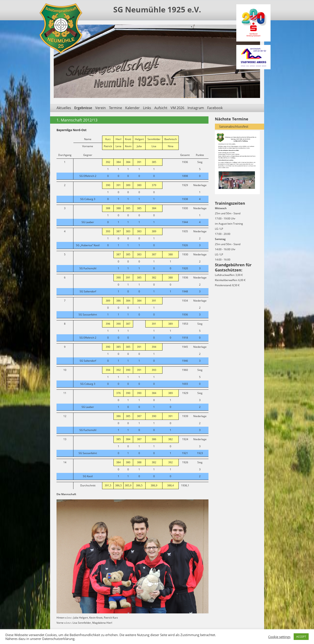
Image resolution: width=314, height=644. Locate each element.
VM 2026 (177, 108)
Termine (115, 108)
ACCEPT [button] (301, 637)
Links (147, 108)
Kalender (132, 108)
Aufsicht (161, 108)
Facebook (215, 108)
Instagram (196, 108)
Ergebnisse (83, 108)
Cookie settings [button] (279, 637)
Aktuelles (64, 108)
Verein (100, 108)
